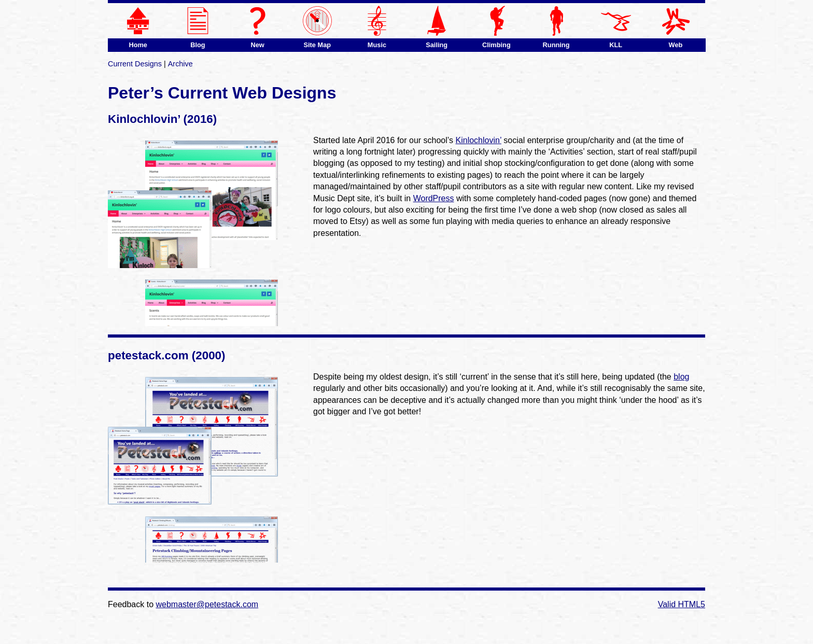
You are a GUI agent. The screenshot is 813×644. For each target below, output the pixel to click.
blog (681, 377)
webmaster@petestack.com (207, 604)
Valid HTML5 (682, 604)
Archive (180, 64)
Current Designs (135, 64)
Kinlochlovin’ (479, 140)
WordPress (434, 198)
